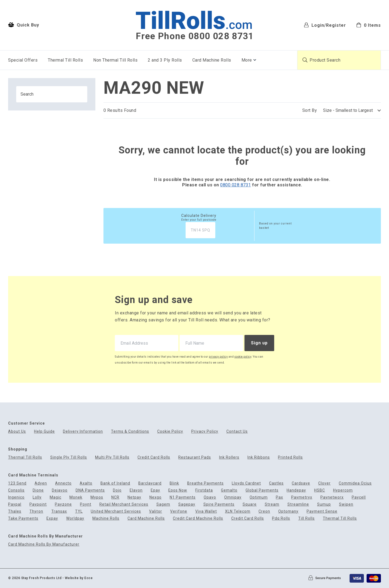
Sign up (259, 343)
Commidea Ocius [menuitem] (355, 483)
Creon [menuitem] (264, 511)
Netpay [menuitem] (134, 497)
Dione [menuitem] (38, 490)
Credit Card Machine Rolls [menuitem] (198, 518)
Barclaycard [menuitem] (150, 483)
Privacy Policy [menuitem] (205, 431)
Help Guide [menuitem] (44, 431)
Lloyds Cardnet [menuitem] (246, 483)
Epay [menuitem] (155, 490)
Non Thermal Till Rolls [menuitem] (115, 60)
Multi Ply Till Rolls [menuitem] (112, 457)
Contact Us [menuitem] (237, 431)
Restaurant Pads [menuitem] (195, 457)
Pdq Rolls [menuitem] (281, 518)
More (247, 60)
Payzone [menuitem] (63, 504)
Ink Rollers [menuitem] (229, 457)
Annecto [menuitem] (63, 483)
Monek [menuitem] (76, 497)
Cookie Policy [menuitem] (170, 431)
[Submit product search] (305, 60)
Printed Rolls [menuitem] (290, 457)
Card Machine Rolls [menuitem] (212, 60)
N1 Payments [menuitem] (183, 497)
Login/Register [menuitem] (325, 25)
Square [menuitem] (250, 504)
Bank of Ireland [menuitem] (115, 483)
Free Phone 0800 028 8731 (195, 36)
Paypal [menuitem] (15, 504)
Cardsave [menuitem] (301, 483)
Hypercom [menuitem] (343, 490)
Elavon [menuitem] (136, 490)
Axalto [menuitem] (86, 483)
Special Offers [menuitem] (23, 60)
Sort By (310, 110)
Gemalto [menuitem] (229, 490)
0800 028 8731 (236, 185)
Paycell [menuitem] (359, 497)
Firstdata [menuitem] (204, 490)
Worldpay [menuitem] (75, 518)
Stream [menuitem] (272, 504)
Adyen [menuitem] (41, 483)
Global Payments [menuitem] (262, 490)
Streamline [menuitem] (298, 504)
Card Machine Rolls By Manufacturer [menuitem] (44, 544)
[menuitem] (369, 25)
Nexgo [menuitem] (155, 497)
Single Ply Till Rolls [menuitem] (69, 457)
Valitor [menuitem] (156, 511)
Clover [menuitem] (324, 483)
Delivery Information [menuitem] (83, 431)
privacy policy (218, 357)
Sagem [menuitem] (163, 504)
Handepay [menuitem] (296, 490)
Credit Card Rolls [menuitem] (154, 457)
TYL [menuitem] (79, 511)
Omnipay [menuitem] (233, 497)
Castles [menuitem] (276, 483)
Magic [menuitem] (56, 497)
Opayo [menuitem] (210, 497)
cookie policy (243, 357)
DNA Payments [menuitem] (90, 490)
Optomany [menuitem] (288, 511)
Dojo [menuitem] (117, 490)
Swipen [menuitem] (346, 504)
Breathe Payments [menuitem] (205, 483)
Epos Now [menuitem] (178, 490)
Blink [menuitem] (174, 483)
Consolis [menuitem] (16, 490)
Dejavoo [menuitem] (60, 490)
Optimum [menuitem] (259, 497)
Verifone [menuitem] (179, 511)
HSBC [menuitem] (320, 490)
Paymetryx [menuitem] (302, 497)
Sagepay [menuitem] (187, 504)
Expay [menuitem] (52, 518)
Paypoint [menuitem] (38, 504)
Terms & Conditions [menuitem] (130, 431)
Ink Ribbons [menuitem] (259, 457)
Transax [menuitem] (59, 511)
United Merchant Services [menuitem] (116, 511)
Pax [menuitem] (279, 497)
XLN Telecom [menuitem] (238, 511)
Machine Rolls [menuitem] (106, 518)
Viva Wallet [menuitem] (206, 511)
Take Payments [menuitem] (23, 518)
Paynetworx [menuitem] (332, 497)
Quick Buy (24, 25)
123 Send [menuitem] (17, 483)
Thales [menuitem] (15, 511)
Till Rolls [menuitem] (306, 518)
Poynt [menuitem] (86, 504)
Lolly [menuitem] (37, 497)
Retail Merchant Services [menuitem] (124, 504)
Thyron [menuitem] (36, 511)
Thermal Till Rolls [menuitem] (65, 60)
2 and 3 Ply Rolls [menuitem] (165, 60)
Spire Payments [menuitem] (219, 504)
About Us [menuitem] (17, 431)
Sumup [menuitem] (324, 504)
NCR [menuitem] (115, 497)
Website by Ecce (79, 578)
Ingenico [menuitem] (16, 497)
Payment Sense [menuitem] (322, 511)
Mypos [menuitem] (97, 497)
